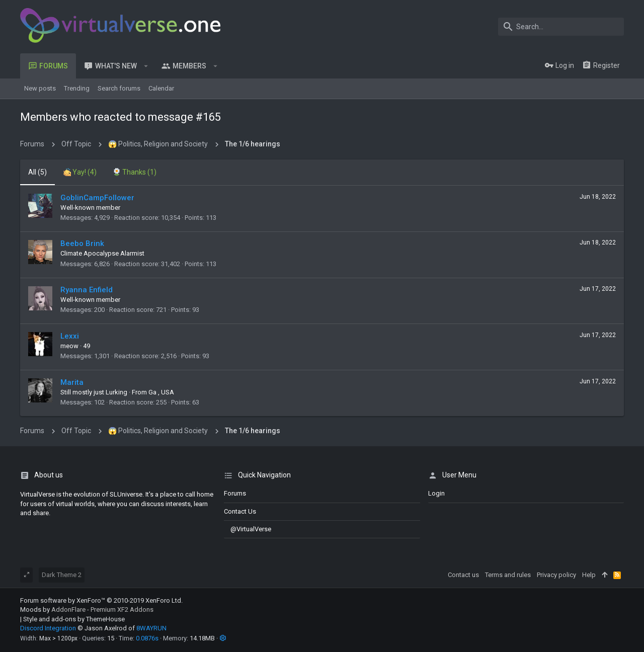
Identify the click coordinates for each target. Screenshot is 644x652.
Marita (72, 382)
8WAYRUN (151, 628)
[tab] (80, 173)
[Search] (561, 27)
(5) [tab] (37, 172)
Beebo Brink (82, 243)
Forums (235, 493)
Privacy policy (556, 575)
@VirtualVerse (248, 529)
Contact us (240, 511)
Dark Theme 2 (62, 575)
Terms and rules (508, 575)
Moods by (87, 609)
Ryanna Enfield (87, 290)
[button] (146, 66)
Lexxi (70, 336)
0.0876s (147, 638)
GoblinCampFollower (97, 198)
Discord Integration (48, 628)
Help (589, 575)
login (436, 493)
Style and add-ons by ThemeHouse (74, 619)
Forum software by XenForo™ (101, 600)
